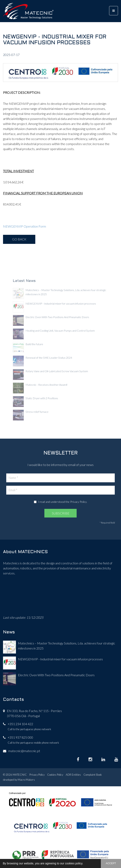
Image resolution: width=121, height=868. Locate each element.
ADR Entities (73, 775)
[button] (84, 864)
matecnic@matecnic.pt (24, 751)
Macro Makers (26, 780)
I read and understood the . (60, 502)
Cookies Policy (55, 775)
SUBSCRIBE (61, 513)
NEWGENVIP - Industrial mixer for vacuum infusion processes (60, 659)
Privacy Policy (78, 502)
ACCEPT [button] (111, 863)
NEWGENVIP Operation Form (25, 226)
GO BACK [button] (19, 239)
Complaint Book (93, 775)
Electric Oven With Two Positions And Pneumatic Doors (56, 675)
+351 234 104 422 (20, 724)
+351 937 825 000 (20, 737)
